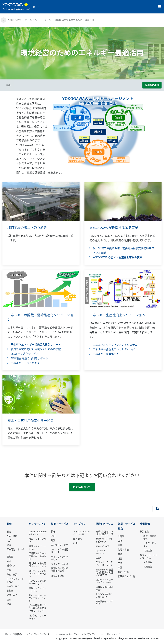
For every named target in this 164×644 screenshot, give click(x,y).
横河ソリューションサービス (149, 556)
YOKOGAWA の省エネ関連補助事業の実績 (117, 257)
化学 (9, 540)
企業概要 (148, 562)
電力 (9, 545)
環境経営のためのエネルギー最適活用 (37, 556)
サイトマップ (113, 634)
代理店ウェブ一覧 (126, 576)
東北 (120, 541)
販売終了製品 (57, 576)
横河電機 (144, 532)
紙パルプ (11, 566)
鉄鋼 (9, 570)
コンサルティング (60, 545)
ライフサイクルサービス (60, 558)
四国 (120, 568)
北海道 (121, 536)
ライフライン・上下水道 (15, 580)
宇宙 (9, 604)
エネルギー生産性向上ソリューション (117, 315)
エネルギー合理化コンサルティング (114, 349)
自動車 (10, 591)
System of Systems (101, 552)
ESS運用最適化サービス (25, 354)
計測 (53, 540)
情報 (53, 532)
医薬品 (10, 557)
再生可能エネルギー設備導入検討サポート (36, 345)
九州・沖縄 (123, 572)
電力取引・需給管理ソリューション (37, 565)
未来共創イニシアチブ (104, 603)
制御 (53, 536)
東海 (120, 554)
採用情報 (148, 551)
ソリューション (43, 20)
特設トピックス (104, 524)
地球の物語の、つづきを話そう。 (104, 533)
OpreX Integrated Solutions (38, 533)
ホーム (28, 20)
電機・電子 (12, 595)
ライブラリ (79, 524)
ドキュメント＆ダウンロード (82, 533)
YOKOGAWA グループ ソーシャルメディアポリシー (78, 634)
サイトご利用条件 (14, 634)
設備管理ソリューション (37, 548)
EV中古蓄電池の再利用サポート (29, 358)
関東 (120, 545)
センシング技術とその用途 (104, 596)
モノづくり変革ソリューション (37, 582)
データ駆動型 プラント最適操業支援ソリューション (38, 608)
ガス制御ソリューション (37, 617)
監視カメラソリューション (37, 590)
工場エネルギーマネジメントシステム (115, 345)
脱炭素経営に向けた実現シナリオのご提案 (36, 349)
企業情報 (145, 524)
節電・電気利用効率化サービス (30, 421)
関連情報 (78, 539)
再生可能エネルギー (15, 551)
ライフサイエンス (60, 564)
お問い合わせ (82, 487)
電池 (9, 600)
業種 (9, 524)
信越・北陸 (123, 550)
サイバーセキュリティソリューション (37, 598)
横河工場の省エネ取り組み (27, 228)
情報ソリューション (37, 540)
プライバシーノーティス (38, 634)
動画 (75, 543)
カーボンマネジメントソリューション (37, 574)
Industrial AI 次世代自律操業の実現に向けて (104, 572)
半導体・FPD (13, 586)
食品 (9, 561)
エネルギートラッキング (25, 363)
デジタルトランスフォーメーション (104, 564)
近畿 (120, 559)
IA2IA (98, 558)
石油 (9, 532)
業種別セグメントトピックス (104, 540)
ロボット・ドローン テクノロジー (104, 581)
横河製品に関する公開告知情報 (60, 570)
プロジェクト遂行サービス (60, 551)
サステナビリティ (150, 545)
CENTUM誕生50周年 (105, 588)
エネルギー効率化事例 (106, 354)
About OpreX (102, 546)
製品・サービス (60, 524)
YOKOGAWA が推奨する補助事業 (114, 228)
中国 (120, 563)
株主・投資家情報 (150, 537)
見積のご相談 (152, 85)
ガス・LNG (12, 536)
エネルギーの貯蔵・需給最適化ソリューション (40, 317)
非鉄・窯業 (12, 575)
